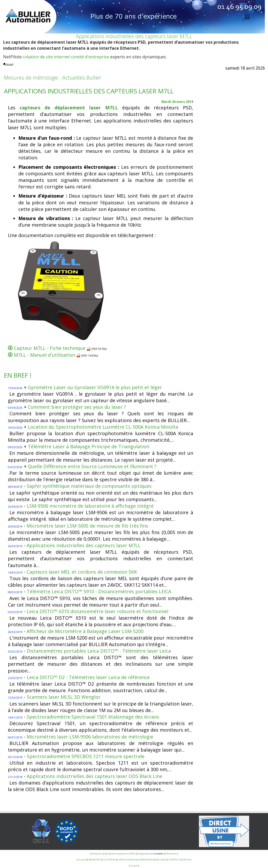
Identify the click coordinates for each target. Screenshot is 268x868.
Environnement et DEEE (123, 854)
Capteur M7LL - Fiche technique (52, 348)
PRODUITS (94, 860)
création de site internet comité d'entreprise (66, 57)
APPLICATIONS (127, 860)
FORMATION (145, 860)
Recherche (172, 854)
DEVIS (186, 860)
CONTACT (174, 860)
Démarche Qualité (100, 854)
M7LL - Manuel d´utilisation (47, 355)
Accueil (82, 860)
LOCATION (110, 860)
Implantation (145, 854)
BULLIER (160, 860)
